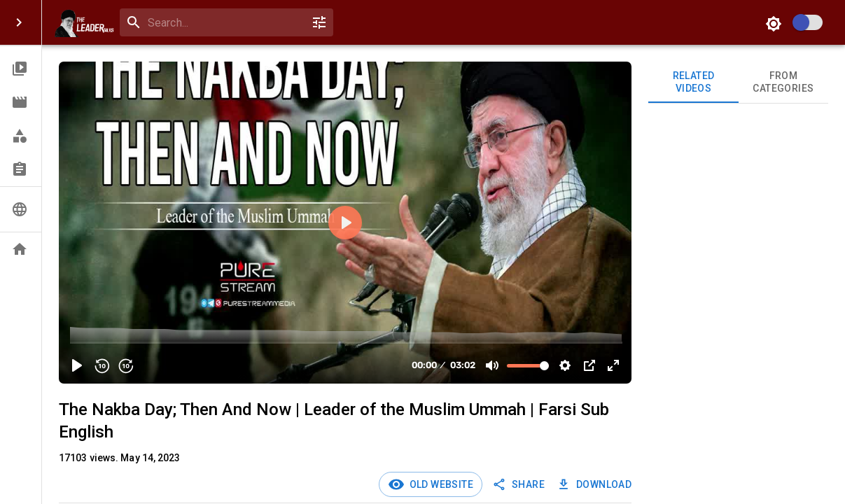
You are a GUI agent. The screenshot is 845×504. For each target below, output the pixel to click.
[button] (21, 69)
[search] (224, 23)
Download (595, 485)
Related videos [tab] (693, 82)
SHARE (520, 485)
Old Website (439, 484)
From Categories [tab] (783, 82)
